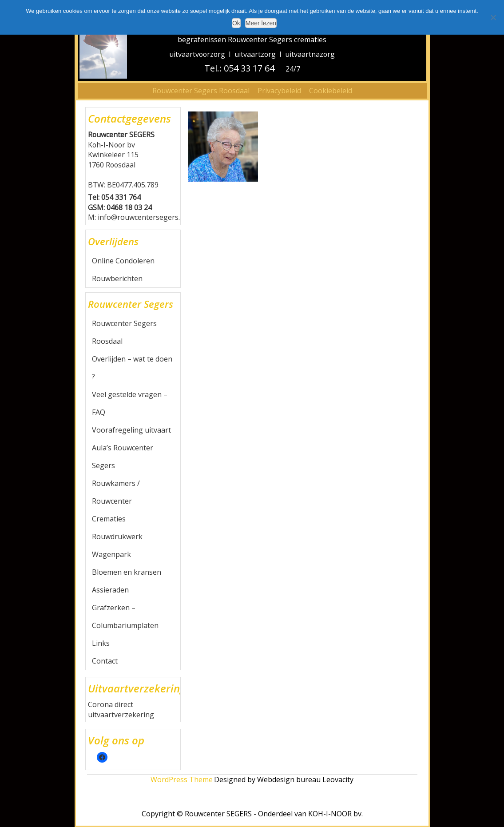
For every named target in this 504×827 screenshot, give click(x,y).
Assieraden (110, 590)
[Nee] (493, 17)
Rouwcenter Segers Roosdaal (201, 91)
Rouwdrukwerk (117, 537)
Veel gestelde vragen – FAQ (130, 403)
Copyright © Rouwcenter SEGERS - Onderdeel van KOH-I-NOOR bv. (252, 814)
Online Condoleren (123, 261)
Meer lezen (261, 23)
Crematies (109, 519)
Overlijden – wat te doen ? (132, 368)
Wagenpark (111, 554)
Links (101, 643)
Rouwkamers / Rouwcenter (116, 492)
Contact (105, 661)
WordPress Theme (182, 779)
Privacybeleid (279, 91)
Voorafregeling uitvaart (131, 430)
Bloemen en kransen (127, 572)
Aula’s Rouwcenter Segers (123, 457)
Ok (236, 23)
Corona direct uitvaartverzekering (121, 710)
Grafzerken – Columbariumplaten (125, 616)
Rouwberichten (117, 278)
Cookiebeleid (331, 91)
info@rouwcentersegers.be (143, 217)
